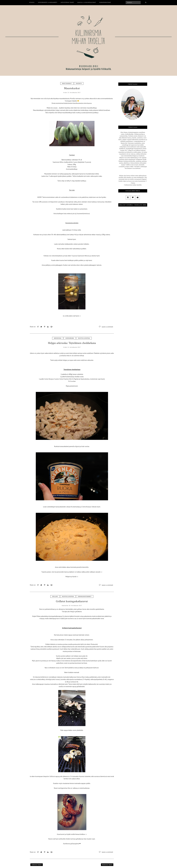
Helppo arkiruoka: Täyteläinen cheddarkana (72, 343)
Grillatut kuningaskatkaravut (72, 601)
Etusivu (32, 2)
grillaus (55, 596)
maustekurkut (67, 83)
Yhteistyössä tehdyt (67, 2)
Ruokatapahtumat (105, 2)
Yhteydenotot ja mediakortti (48, 2)
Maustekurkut (72, 88)
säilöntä (79, 83)
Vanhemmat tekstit (107, 865)
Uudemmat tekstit (37, 865)
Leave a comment (107, 327)
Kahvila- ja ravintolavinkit (87, 2)
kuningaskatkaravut (85, 596)
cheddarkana (70, 338)
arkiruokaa (58, 338)
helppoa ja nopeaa (84, 338)
